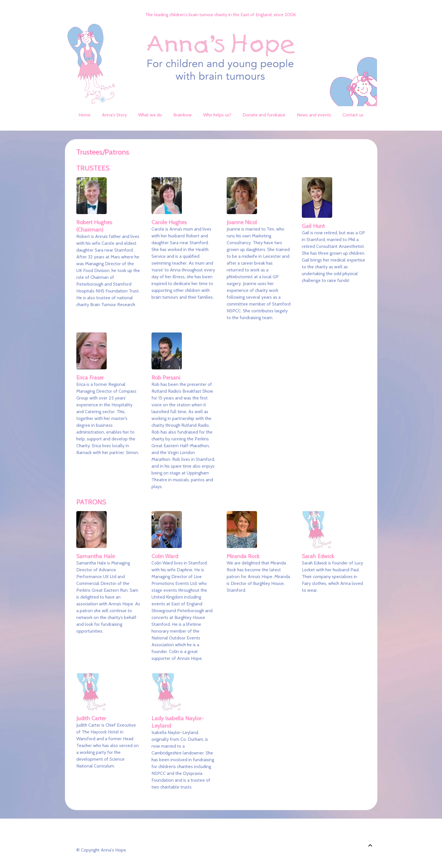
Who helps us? (217, 115)
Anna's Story (114, 115)
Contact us (353, 115)
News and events (314, 115)
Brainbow (183, 115)
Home (85, 115)
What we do (150, 115)
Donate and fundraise (264, 115)
